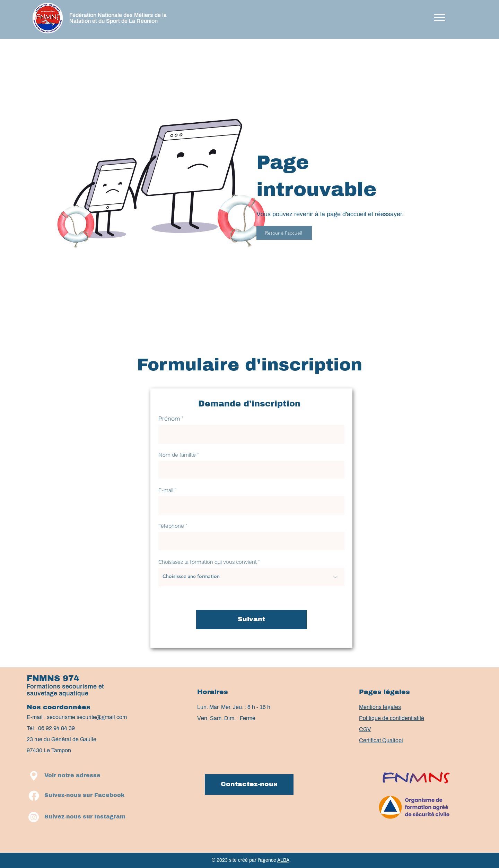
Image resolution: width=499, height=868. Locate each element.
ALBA (283, 860)
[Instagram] (34, 817)
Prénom (169, 419)
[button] (440, 17)
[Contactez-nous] (249, 784)
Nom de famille (177, 455)
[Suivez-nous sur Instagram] (85, 817)
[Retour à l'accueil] (284, 233)
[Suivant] (251, 620)
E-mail (166, 490)
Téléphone (171, 526)
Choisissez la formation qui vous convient (208, 562)
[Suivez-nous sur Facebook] (85, 796)
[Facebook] (34, 796)
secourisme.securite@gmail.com (87, 717)
